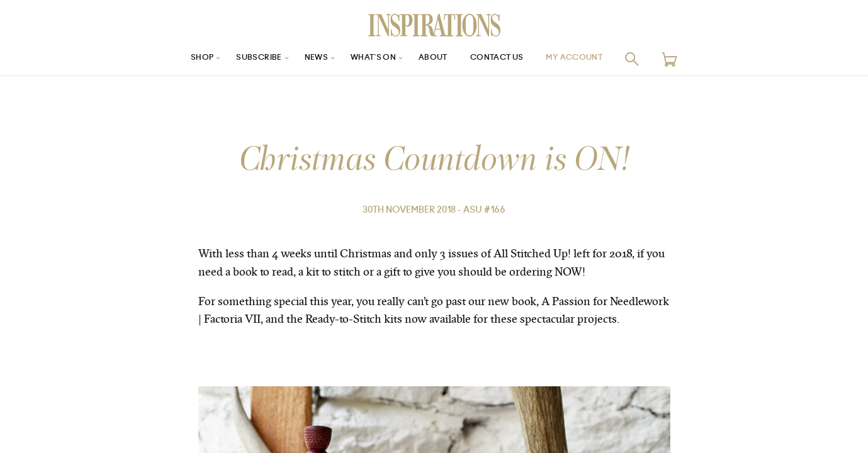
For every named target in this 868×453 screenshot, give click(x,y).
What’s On (369, 59)
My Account (590, 59)
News (307, 59)
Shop (183, 59)
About (434, 59)
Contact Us (504, 59)
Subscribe (245, 59)
